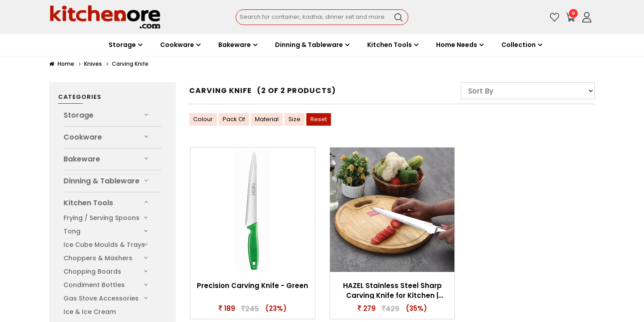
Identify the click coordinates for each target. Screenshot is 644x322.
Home (62, 64)
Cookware (83, 137)
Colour (203, 119)
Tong (72, 231)
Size (294, 119)
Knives (93, 64)
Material (267, 119)
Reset (319, 119)
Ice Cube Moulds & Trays (104, 245)
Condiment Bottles (94, 285)
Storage (78, 115)
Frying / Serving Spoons (102, 218)
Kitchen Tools (88, 203)
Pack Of (234, 119)
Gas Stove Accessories (101, 298)
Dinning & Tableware (102, 181)
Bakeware (82, 159)
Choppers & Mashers (98, 258)
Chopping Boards (92, 271)
